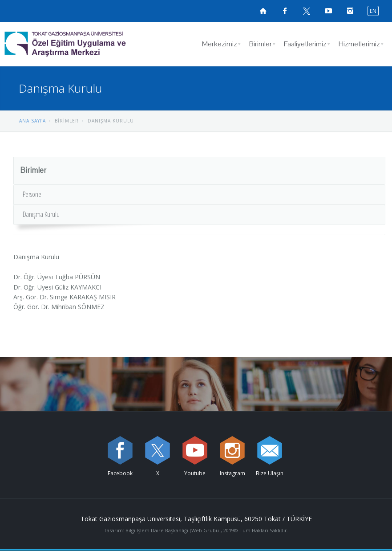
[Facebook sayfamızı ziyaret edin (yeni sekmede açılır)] (285, 11)
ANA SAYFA (32, 121)
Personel (33, 194)
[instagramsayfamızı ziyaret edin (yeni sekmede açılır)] (350, 11)
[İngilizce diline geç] (371, 10)
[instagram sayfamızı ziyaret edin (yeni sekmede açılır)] (232, 450)
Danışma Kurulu (41, 214)
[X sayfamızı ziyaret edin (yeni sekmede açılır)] (307, 11)
